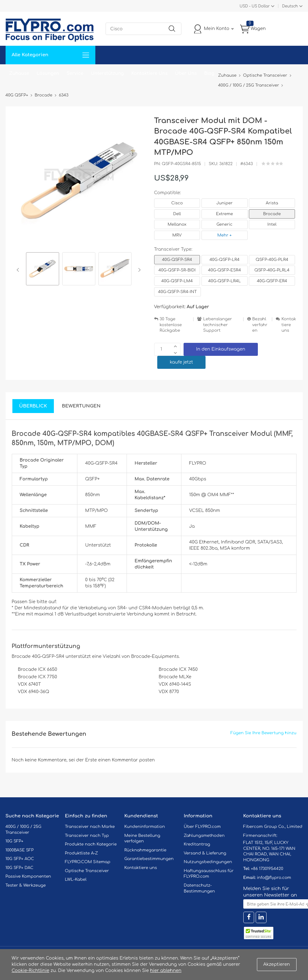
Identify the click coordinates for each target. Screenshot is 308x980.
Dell (177, 214)
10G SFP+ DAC (20, 868)
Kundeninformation (145, 827)
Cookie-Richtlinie (31, 971)
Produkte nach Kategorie (91, 844)
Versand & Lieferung (205, 853)
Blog (209, 73)
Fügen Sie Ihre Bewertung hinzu (264, 733)
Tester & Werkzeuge (26, 885)
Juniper (224, 203)
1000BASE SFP (20, 850)
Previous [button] (19, 270)
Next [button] (138, 270)
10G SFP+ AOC (20, 859)
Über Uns (186, 73)
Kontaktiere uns (289, 325)
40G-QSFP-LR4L (225, 281)
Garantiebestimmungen (149, 859)
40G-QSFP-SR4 (177, 260)
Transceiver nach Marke (90, 827)
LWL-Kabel (76, 880)
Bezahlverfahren (260, 325)
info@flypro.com (274, 878)
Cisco (177, 203)
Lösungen (48, 73)
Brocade (272, 214)
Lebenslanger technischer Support (217, 325)
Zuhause (19, 73)
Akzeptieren (277, 964)
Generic (224, 224)
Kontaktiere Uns (149, 73)
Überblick (33, 406)
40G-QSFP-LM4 (177, 281)
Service (75, 73)
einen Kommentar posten (126, 760)
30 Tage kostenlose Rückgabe (171, 325)
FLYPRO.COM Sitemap (88, 862)
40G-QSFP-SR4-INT (178, 292)
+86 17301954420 (267, 869)
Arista (272, 203)
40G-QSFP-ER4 (272, 281)
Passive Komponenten (28, 876)
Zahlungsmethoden (204, 836)
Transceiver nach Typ (87, 836)
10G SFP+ (15, 841)
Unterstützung (107, 73)
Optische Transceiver (87, 871)
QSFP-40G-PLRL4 (272, 270)
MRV (177, 235)
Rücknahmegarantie (145, 850)
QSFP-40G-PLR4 (272, 260)
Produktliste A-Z (82, 853)
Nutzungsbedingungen (208, 862)
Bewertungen (81, 406)
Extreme (225, 214)
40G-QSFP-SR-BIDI (177, 270)
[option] (43, 270)
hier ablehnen (166, 971)
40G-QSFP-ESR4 (224, 270)
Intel (272, 224)
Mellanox (177, 224)
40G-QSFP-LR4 (225, 260)
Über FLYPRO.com (202, 827)
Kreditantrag (197, 844)
